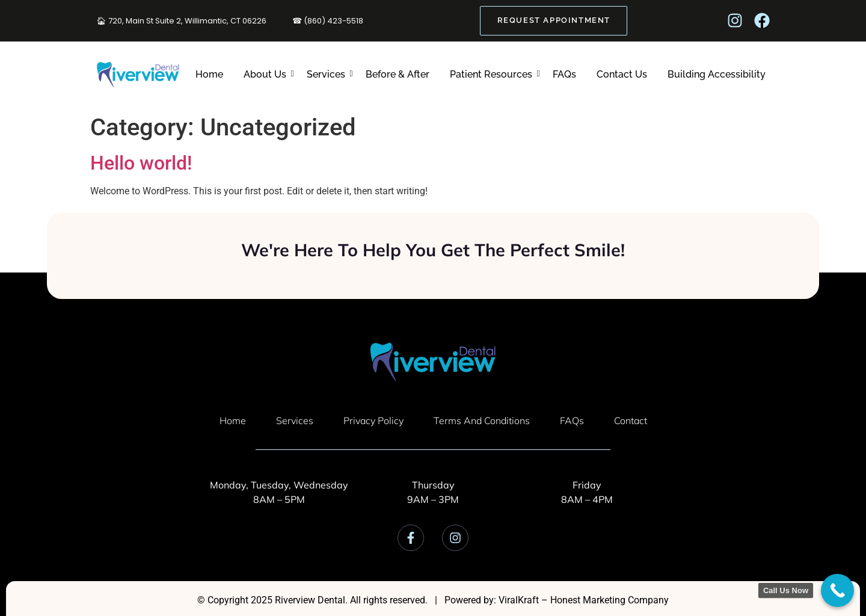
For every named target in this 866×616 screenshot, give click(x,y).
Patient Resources (493, 74)
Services (327, 74)
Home (209, 74)
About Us (266, 74)
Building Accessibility (717, 74)
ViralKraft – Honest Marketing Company (584, 600)
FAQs (564, 74)
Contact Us (622, 74)
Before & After (398, 74)
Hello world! (141, 163)
